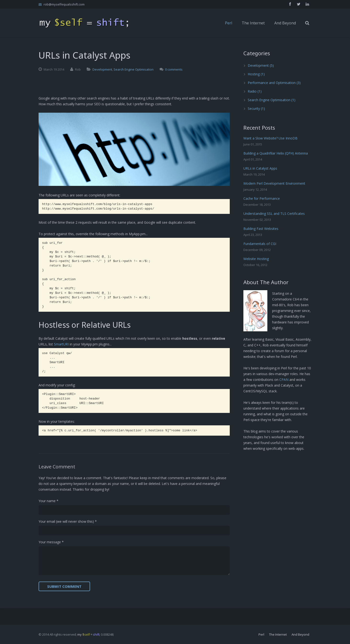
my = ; (89, 634)
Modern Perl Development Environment (274, 183)
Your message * (51, 542)
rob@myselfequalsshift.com (64, 4)
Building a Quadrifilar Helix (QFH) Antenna (276, 153)
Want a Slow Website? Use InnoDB (270, 138)
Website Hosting (256, 259)
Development (102, 69)
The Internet (278, 634)
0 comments (174, 69)
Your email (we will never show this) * (68, 521)
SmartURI (61, 344)
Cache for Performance (262, 198)
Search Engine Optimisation (134, 69)
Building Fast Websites (261, 229)
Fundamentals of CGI (260, 244)
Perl (261, 634)
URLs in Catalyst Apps (260, 168)
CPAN (284, 380)
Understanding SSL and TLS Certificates (274, 214)
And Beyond (300, 634)
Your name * (49, 501)
